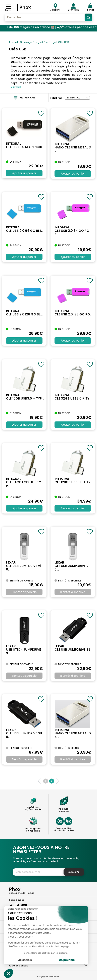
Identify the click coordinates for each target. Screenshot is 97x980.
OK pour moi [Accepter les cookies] (67, 960)
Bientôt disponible (24, 592)
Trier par (56, 98)
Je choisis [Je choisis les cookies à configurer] (25, 960)
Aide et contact (19, 966)
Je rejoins (74, 872)
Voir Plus (16, 87)
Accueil (13, 42)
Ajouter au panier (24, 173)
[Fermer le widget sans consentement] (23, 909)
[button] (8, 973)
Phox (25, 7)
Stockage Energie (31, 42)
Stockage (50, 42)
